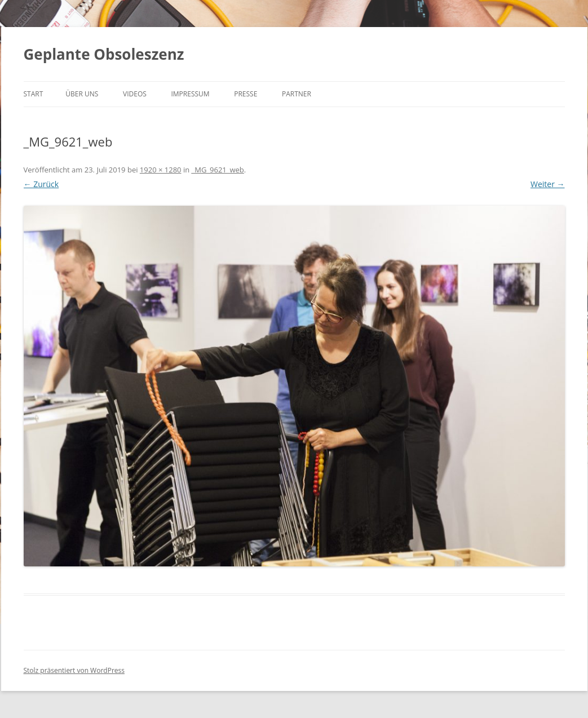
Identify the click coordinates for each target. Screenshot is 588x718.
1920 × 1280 (161, 170)
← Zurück (41, 184)
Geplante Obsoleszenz (104, 54)
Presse (246, 94)
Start (34, 94)
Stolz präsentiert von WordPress (74, 670)
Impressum (190, 94)
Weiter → (548, 184)
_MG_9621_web (218, 170)
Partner (297, 94)
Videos (135, 94)
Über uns (82, 94)
